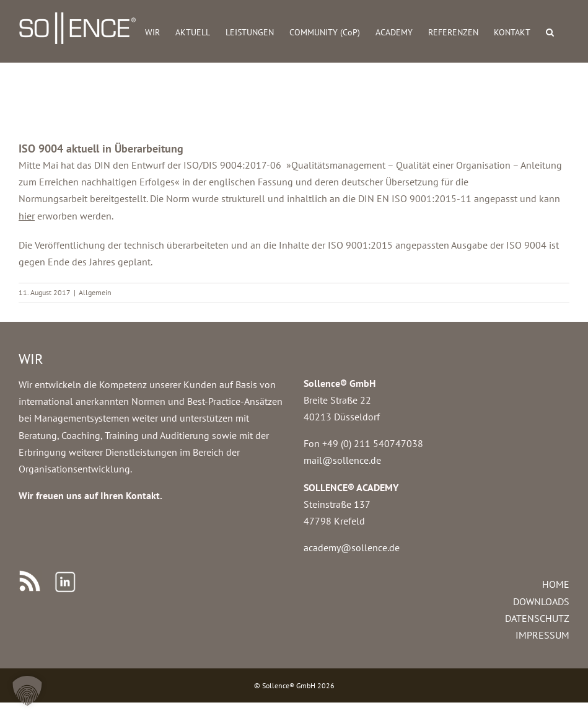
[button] (550, 31)
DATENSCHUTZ (537, 618)
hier (27, 216)
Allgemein (95, 292)
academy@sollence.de (352, 547)
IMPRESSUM (542, 635)
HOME (556, 584)
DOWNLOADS (541, 601)
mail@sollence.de (342, 460)
